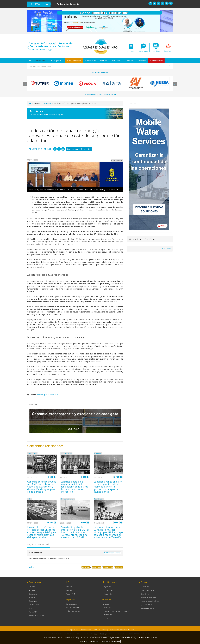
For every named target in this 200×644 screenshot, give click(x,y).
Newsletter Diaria (147, 608)
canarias (86, 567)
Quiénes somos (146, 605)
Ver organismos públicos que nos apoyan (100, 95)
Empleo (129, 61)
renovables (108, 567)
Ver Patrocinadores (100, 72)
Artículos (32, 598)
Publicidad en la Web (149, 598)
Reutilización (99, 499)
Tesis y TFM (33, 612)
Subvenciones (32, 453)
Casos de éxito (34, 605)
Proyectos (70, 587)
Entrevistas (33, 594)
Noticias (47, 103)
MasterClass (108, 615)
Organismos (108, 587)
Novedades (90, 61)
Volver (31, 567)
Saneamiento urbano (68, 499)
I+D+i (30, 499)
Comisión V (145, 594)
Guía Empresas (74, 61)
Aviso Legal (108, 637)
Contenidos (41, 61)
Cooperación (108, 594)
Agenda (103, 61)
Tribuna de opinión (73, 611)
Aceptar (84, 641)
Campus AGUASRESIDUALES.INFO (116, 611)
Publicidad (141, 61)
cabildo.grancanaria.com (48, 395)
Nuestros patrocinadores (150, 601)
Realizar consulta (73, 608)
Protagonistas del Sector (38, 615)
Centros (69, 590)
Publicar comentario (112, 553)
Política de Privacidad (125, 637)
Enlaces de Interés (148, 590)
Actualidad (33, 590)
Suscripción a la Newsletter (79, 149)
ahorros (119, 567)
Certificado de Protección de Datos (122, 630)
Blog (30, 608)
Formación (116, 61)
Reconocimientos (67, 453)
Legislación (98, 453)
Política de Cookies (100, 630)
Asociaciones (108, 590)
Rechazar (94, 641)
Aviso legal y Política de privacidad (78, 630)
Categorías (57, 61)
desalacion (96, 567)
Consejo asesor (72, 604)
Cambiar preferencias (110, 641)
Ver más (166, 249)
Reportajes (33, 601)
